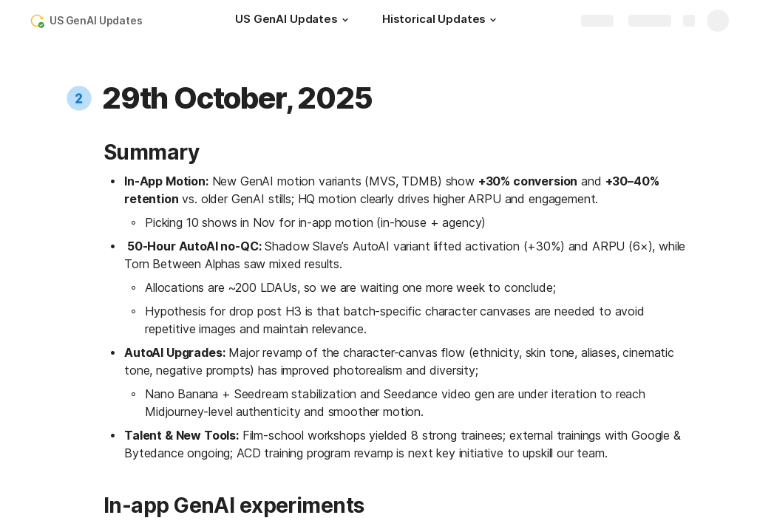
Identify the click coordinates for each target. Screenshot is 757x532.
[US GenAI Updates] (294, 21)
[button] (345, 20)
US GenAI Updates (96, 20)
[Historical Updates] (441, 21)
